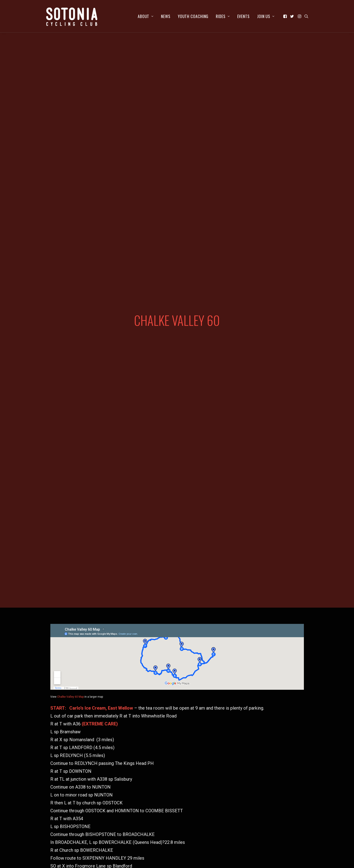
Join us (266, 16)
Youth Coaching (193, 16)
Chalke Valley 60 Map (70, 592)
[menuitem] (146, 16)
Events (243, 16)
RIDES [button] (223, 16)
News (166, 16)
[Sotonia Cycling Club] (72, 16)
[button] (285, 16)
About (146, 16)
